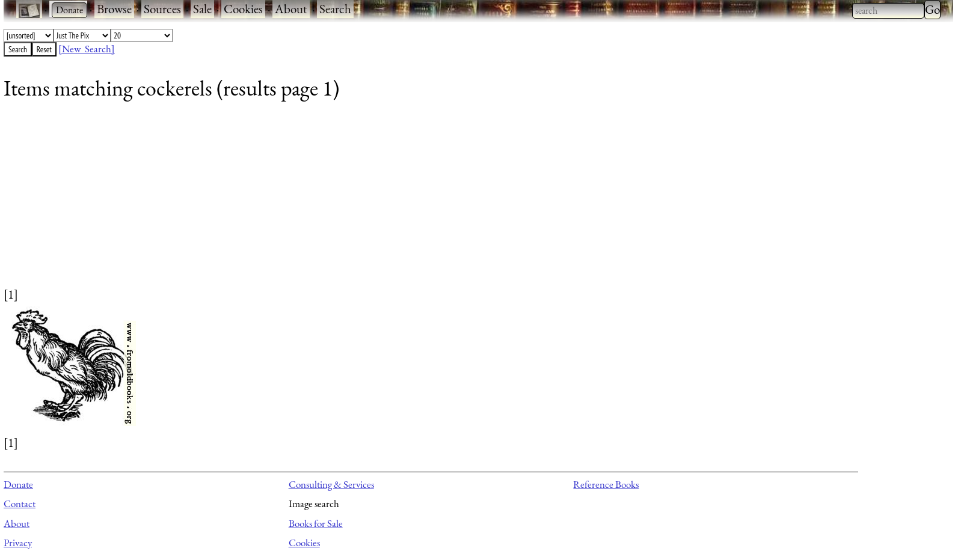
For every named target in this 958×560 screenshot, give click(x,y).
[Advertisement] (364, 201)
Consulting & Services (331, 484)
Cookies (243, 9)
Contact (20, 504)
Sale (202, 9)
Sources (162, 9)
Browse (114, 9)
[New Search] (87, 49)
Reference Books (606, 484)
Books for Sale (316, 523)
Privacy (18, 543)
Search (335, 9)
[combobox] (888, 11)
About (291, 9)
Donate (18, 484)
